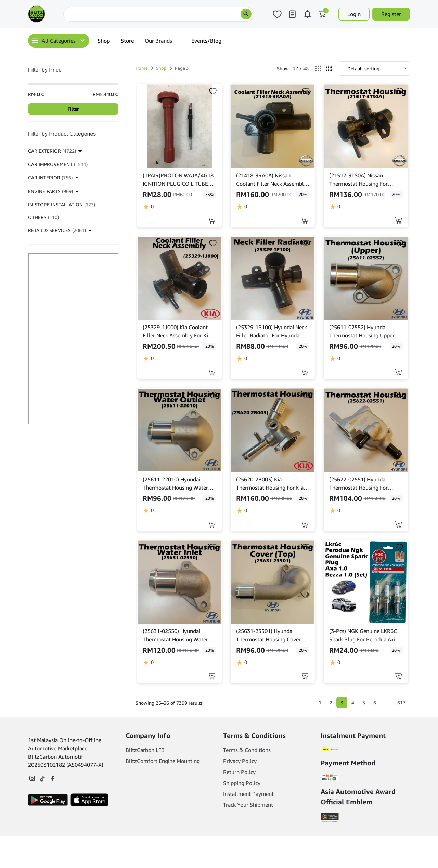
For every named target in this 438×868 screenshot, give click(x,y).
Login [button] (354, 14)
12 (295, 68)
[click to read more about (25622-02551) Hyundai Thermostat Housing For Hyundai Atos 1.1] (366, 430)
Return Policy (239, 772)
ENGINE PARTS (50, 191)
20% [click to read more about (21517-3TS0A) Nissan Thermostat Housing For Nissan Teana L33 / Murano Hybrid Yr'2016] (396, 194)
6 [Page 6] (375, 702)
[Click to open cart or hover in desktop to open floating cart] (322, 14)
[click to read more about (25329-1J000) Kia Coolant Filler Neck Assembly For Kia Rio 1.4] (179, 278)
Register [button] (391, 14)
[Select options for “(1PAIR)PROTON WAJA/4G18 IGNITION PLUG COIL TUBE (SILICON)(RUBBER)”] (212, 220)
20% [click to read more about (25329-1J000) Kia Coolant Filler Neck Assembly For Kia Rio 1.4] (210, 346)
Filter (73, 109)
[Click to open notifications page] (307, 14)
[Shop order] (374, 68)
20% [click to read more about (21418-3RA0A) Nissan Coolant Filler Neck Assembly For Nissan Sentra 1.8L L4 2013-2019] (303, 194)
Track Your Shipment (248, 805)
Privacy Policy (240, 761)
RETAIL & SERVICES (57, 230)
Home (142, 68)
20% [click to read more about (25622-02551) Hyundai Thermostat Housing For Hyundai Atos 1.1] (396, 498)
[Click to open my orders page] (292, 14)
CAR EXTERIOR (52, 151)
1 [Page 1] (320, 702)
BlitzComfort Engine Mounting (163, 761)
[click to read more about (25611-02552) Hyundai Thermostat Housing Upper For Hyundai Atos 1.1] (366, 278)
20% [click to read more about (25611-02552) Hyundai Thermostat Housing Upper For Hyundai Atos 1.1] (396, 346)
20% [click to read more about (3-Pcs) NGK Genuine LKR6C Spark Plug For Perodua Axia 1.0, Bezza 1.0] (396, 650)
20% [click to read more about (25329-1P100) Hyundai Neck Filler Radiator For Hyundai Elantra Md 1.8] (303, 346)
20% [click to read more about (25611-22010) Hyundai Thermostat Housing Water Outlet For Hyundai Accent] (210, 498)
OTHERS (43, 217)
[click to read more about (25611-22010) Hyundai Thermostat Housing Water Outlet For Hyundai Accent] (179, 430)
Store (127, 41)
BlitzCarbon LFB (145, 750)
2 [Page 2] (331, 702)
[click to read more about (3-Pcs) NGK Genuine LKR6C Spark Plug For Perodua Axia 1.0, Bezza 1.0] (366, 582)
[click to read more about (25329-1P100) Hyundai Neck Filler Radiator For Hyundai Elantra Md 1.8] (273, 278)
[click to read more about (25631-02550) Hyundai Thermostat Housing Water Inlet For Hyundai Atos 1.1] (179, 582)
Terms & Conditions (247, 750)
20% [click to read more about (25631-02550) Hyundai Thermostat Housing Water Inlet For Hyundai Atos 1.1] (210, 650)
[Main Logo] (37, 14)
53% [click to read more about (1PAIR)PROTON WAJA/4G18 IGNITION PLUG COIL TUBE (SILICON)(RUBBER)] (210, 194)
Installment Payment (248, 794)
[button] (305, 220)
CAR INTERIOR (50, 178)
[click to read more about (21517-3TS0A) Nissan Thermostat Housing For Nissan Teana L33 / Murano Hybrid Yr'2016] (366, 126)
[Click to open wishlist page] (277, 14)
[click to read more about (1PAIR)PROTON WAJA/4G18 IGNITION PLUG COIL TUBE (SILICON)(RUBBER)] (179, 126)
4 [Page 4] (353, 702)
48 (306, 69)
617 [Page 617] (401, 702)
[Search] (159, 14)
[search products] (246, 14)
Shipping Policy (242, 783)
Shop (104, 41)
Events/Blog (206, 41)
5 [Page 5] (364, 702)
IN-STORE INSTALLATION (62, 205)
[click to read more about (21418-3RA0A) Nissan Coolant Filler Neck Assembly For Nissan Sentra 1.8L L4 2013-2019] (273, 126)
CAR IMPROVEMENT (58, 164)
